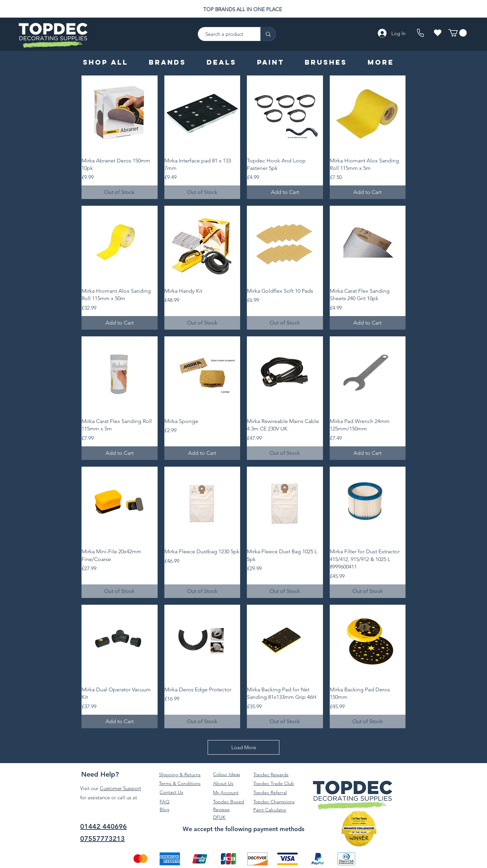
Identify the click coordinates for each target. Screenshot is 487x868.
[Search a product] (226, 34)
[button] (458, 33)
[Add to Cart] (285, 192)
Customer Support (120, 788)
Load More (244, 747)
